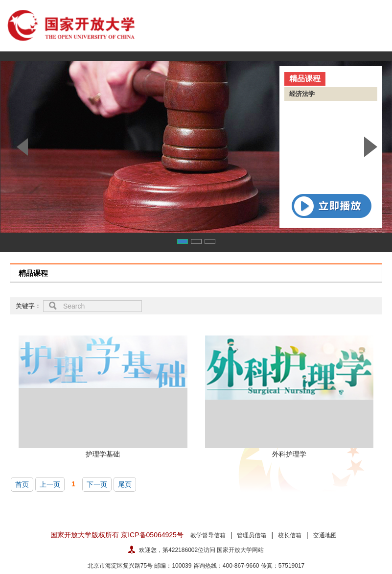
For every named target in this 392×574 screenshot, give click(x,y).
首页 (22, 484)
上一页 (50, 484)
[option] (196, 147)
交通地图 (325, 535)
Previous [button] (21, 147)
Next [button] (371, 147)
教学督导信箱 (208, 535)
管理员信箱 (252, 535)
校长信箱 (290, 535)
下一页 (97, 484)
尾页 (125, 484)
